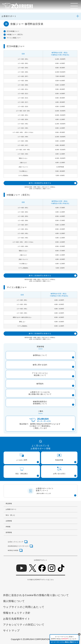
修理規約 (40, 384)
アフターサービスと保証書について (40, 374)
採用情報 (9, 532)
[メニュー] (74, 6)
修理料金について (40, 355)
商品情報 (9, 504)
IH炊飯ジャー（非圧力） (15, 34)
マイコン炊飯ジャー (14, 38)
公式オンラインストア (16, 542)
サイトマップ (11, 630)
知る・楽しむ (10, 515)
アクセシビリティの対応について (24, 625)
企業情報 (9, 521)
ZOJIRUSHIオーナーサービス (18, 546)
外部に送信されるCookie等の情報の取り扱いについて (36, 595)
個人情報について (14, 601)
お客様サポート (9, 16)
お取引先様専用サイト (17, 619)
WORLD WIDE (13, 550)
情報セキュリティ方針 (17, 613)
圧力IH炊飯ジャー (13, 31)
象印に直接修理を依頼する (40, 183)
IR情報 (8, 527)
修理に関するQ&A (40, 365)
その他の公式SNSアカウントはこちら (40, 580)
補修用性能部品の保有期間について (40, 403)
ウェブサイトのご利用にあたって (24, 607)
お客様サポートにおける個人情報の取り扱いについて (40, 393)
